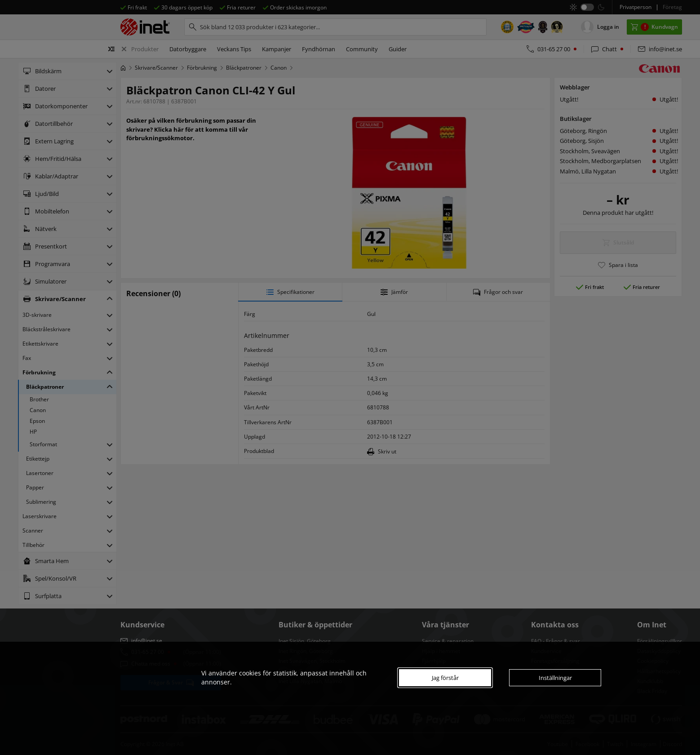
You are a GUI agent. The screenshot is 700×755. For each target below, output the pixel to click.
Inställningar (555, 678)
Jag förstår (445, 678)
